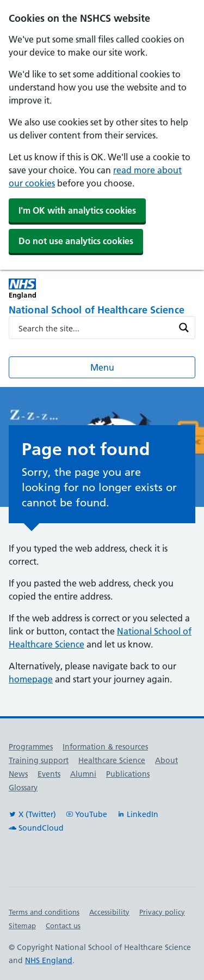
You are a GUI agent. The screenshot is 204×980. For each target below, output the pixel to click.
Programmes (31, 747)
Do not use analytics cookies (76, 241)
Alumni (83, 774)
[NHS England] (55, 289)
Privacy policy (162, 912)
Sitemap (22, 925)
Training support (39, 760)
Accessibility (109, 912)
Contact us (63, 925)
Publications (128, 774)
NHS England (49, 960)
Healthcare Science (112, 760)
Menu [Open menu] (102, 367)
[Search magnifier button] (184, 328)
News (18, 774)
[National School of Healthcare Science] (102, 311)
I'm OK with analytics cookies (77, 210)
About (166, 760)
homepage (31, 679)
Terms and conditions (44, 912)
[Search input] (95, 328)
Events (49, 774)
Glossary (23, 788)
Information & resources (105, 747)
